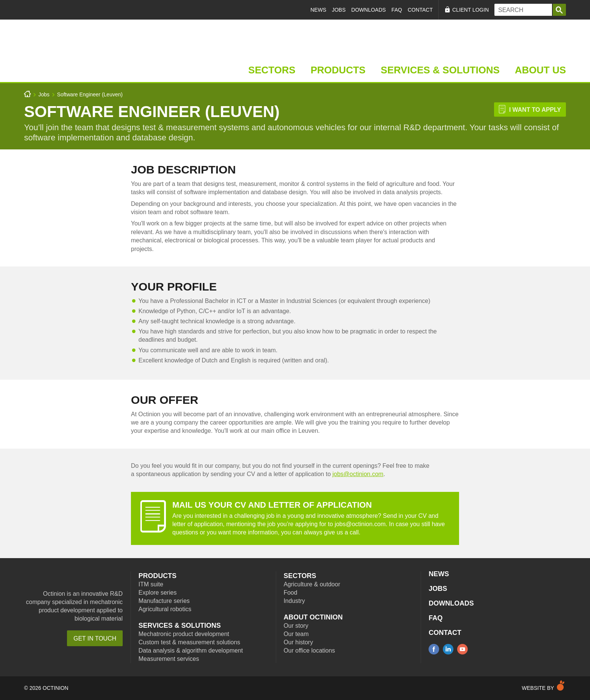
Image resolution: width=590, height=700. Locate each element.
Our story (296, 626)
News (318, 10)
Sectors (272, 70)
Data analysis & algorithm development (191, 651)
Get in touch (95, 638)
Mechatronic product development (184, 634)
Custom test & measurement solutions (189, 642)
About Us (540, 70)
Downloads (369, 10)
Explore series (157, 593)
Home (74, 51)
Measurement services (169, 659)
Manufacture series (164, 601)
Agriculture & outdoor (312, 584)
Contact (420, 10)
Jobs (339, 10)
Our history (298, 642)
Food (290, 593)
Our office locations (309, 651)
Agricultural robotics (165, 609)
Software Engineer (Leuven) (90, 94)
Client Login (471, 10)
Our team (296, 634)
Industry (294, 601)
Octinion (91, 577)
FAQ (397, 10)
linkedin (448, 649)
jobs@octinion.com (358, 474)
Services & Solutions (440, 70)
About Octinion (313, 617)
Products (338, 70)
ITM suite (151, 584)
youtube (462, 649)
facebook (434, 649)
